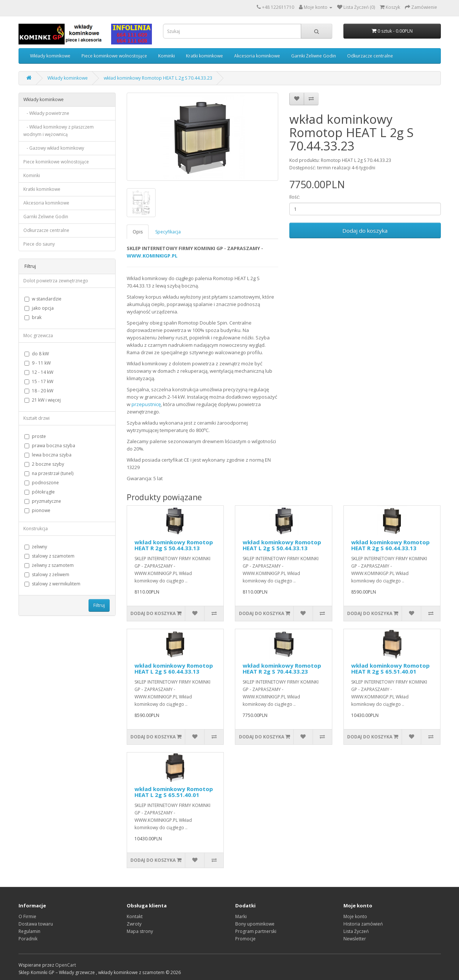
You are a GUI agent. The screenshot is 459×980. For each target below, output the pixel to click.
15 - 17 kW (39, 381)
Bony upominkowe (255, 924)
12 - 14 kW (39, 372)
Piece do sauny (39, 244)
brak (33, 317)
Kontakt (135, 916)
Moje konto (355, 916)
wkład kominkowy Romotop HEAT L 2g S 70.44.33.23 (158, 78)
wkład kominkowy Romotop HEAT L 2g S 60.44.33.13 (174, 669)
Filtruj (99, 605)
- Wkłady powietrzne (46, 113)
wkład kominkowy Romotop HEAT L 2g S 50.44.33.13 (282, 545)
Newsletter (355, 939)
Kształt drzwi (36, 418)
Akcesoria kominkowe (257, 56)
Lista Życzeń (356, 931)
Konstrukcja (36, 529)
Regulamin (29, 931)
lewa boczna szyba (48, 455)
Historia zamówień (363, 924)
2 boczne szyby (44, 464)
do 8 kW (37, 354)
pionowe (37, 510)
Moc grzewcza (38, 335)
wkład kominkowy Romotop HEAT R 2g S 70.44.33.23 (282, 669)
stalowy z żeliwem (47, 574)
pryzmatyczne (43, 501)
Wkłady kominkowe (50, 56)
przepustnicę (146, 404)
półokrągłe (40, 492)
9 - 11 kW (38, 363)
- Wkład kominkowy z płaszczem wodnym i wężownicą (59, 131)
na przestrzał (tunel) (49, 473)
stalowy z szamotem (49, 556)
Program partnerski (256, 931)
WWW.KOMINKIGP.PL (152, 256)
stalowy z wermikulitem (52, 584)
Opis (138, 232)
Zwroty (134, 924)
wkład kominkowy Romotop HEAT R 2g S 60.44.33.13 (390, 545)
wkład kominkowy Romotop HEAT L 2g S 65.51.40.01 (174, 792)
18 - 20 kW (39, 391)
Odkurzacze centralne (370, 56)
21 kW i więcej (43, 400)
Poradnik (28, 939)
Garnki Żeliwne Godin (314, 56)
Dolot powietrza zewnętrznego (56, 281)
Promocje (245, 939)
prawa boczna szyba (50, 446)
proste (35, 436)
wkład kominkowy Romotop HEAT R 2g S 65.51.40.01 (390, 669)
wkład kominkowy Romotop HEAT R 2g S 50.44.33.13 (174, 545)
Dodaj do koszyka (365, 230)
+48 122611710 (278, 7)
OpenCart (66, 965)
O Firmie (27, 916)
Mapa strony (140, 931)
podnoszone (42, 483)
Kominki (167, 56)
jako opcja (39, 308)
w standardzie (43, 299)
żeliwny (36, 547)
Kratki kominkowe (204, 56)
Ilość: (295, 197)
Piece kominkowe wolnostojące (114, 56)
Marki (241, 916)
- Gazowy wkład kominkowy (54, 148)
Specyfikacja (168, 232)
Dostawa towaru (36, 924)
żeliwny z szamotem (49, 565)
